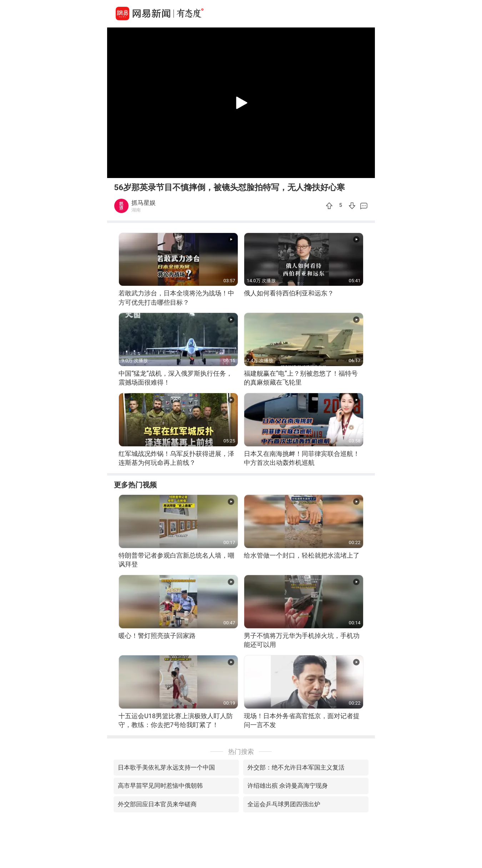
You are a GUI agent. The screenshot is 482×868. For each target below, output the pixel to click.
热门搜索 (241, 752)
